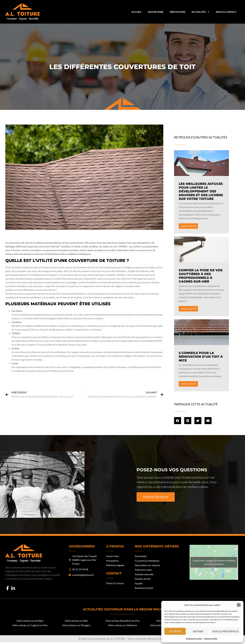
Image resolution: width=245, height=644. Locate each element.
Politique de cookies (194, 638)
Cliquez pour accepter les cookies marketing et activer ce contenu (214, 562)
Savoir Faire (156, 12)
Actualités (201, 12)
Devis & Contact (226, 12)
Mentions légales (211, 638)
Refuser (198, 631)
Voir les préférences (225, 631)
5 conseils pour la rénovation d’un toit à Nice (201, 357)
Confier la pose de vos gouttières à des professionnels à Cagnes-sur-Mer (201, 276)
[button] (239, 605)
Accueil (137, 12)
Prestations (178, 12)
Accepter (175, 631)
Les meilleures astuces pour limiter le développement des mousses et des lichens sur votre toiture (201, 191)
